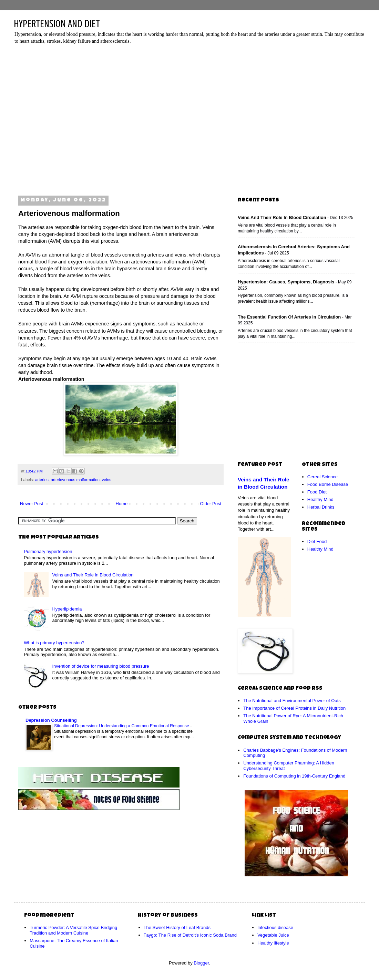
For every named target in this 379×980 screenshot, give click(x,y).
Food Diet (317, 492)
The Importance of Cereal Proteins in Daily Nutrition (294, 708)
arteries (42, 479)
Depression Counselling (51, 720)
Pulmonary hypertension (48, 551)
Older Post (211, 504)
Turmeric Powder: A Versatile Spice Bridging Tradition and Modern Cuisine (73, 930)
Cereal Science (322, 477)
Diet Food (317, 541)
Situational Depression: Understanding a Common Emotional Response (122, 726)
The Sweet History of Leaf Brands (177, 927)
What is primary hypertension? (54, 643)
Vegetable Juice (273, 935)
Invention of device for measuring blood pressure (100, 666)
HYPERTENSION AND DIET (57, 24)
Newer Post (32, 504)
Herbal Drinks (321, 507)
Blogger (201, 963)
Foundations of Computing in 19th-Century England (294, 776)
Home (122, 504)
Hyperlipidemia (67, 609)
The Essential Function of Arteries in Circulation (289, 317)
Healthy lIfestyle (273, 943)
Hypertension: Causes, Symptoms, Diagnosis (286, 282)
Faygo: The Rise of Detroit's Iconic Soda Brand (190, 935)
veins (107, 479)
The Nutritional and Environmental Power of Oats (292, 701)
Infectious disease (275, 927)
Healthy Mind (320, 499)
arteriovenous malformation (75, 479)
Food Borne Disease (328, 484)
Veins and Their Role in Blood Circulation (93, 575)
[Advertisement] (65, 118)
